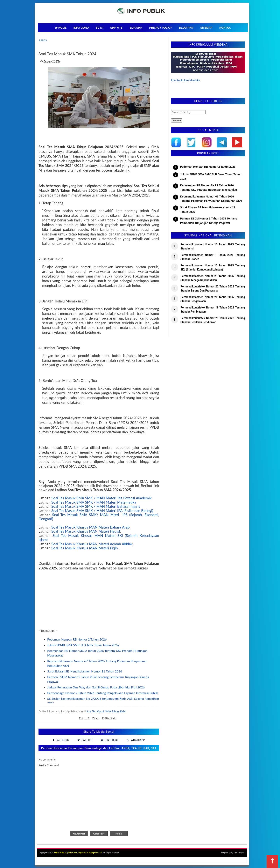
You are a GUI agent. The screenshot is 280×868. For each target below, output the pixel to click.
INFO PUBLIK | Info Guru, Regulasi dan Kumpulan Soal (78, 853)
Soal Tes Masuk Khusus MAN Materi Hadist (86, 531)
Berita (43, 41)
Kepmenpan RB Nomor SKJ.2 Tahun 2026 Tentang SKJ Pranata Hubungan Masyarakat (209, 188)
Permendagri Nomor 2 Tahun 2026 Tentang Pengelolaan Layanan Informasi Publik (103, 693)
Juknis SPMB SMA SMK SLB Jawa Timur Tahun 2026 (83, 645)
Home (119, 834)
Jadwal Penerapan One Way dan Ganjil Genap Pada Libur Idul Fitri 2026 (96, 687)
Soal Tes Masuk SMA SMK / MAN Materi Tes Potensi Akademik (101, 498)
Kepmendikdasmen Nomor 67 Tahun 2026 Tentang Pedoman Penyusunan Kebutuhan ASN (211, 199)
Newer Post (79, 834)
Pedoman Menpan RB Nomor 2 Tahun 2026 (77, 639)
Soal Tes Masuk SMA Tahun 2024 (106, 711)
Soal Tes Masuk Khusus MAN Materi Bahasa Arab (91, 527)
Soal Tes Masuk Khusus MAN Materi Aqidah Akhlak (92, 544)
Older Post (99, 834)
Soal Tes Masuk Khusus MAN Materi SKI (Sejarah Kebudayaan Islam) (99, 538)
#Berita (84, 718)
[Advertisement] (99, 601)
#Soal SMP (109, 718)
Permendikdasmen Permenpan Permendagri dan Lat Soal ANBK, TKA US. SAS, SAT (99, 748)
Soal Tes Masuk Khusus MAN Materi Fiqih (85, 548)
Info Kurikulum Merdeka (185, 80)
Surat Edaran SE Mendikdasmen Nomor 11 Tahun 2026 (85, 671)
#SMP (96, 718)
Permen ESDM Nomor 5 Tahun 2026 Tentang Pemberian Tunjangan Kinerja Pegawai (209, 221)
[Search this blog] (188, 112)
